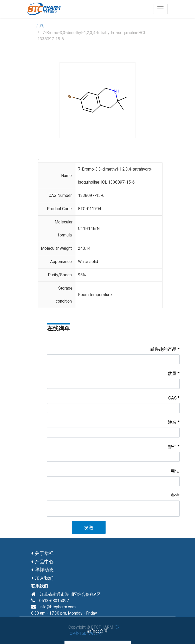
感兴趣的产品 (163, 349)
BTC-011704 (90, 209)
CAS (172, 398)
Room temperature (95, 295)
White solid (88, 262)
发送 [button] (89, 528)
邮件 (172, 447)
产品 (40, 27)
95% (82, 275)
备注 (175, 495)
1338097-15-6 (91, 196)
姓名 (172, 422)
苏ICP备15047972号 (94, 630)
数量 (172, 374)
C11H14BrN (89, 229)
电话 (175, 471)
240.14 (84, 248)
